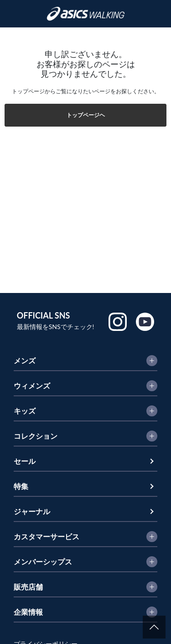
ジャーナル (32, 511)
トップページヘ (86, 115)
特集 (21, 486)
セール (25, 461)
